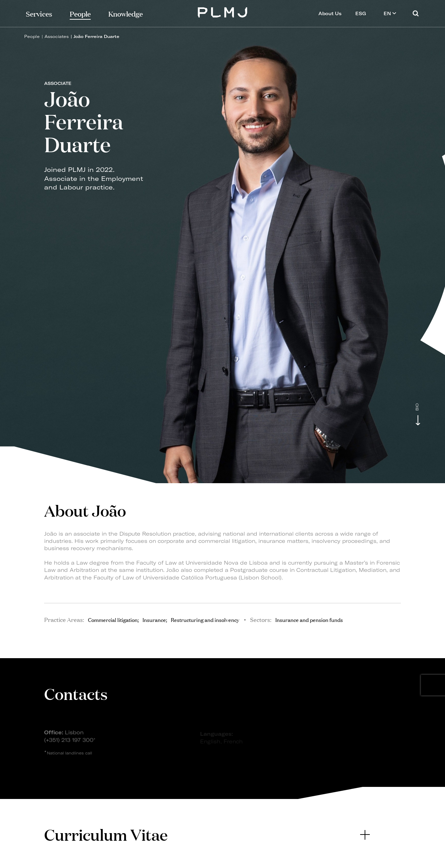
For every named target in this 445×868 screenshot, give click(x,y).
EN (390, 13)
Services (39, 13)
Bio (417, 407)
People (32, 36)
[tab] (207, 835)
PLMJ (223, 12)
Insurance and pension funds (309, 620)
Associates (57, 36)
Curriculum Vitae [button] (207, 834)
